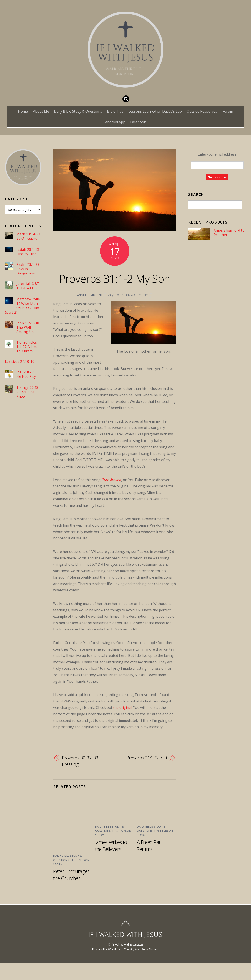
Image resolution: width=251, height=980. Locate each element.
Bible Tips (115, 111)
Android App (115, 122)
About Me (41, 111)
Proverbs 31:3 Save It (147, 775)
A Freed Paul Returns (150, 863)
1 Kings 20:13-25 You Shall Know (28, 393)
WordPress (115, 966)
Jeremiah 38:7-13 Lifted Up (28, 286)
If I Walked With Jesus (124, 962)
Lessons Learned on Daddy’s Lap (155, 111)
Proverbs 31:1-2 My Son (115, 287)
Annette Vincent (89, 313)
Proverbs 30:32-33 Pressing (80, 779)
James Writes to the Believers (111, 863)
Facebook (138, 122)
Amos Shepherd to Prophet (229, 233)
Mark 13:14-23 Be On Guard (28, 236)
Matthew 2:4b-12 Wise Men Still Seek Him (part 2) (23, 306)
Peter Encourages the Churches (72, 892)
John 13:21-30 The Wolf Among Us (28, 328)
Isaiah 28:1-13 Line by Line (28, 252)
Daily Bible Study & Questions (78, 111)
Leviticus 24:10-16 (20, 362)
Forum (228, 111)
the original (123, 725)
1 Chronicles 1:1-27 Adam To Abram (27, 348)
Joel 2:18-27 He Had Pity (26, 375)
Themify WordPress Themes (142, 966)
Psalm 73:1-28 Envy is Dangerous (28, 269)
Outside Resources (202, 111)
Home (23, 111)
